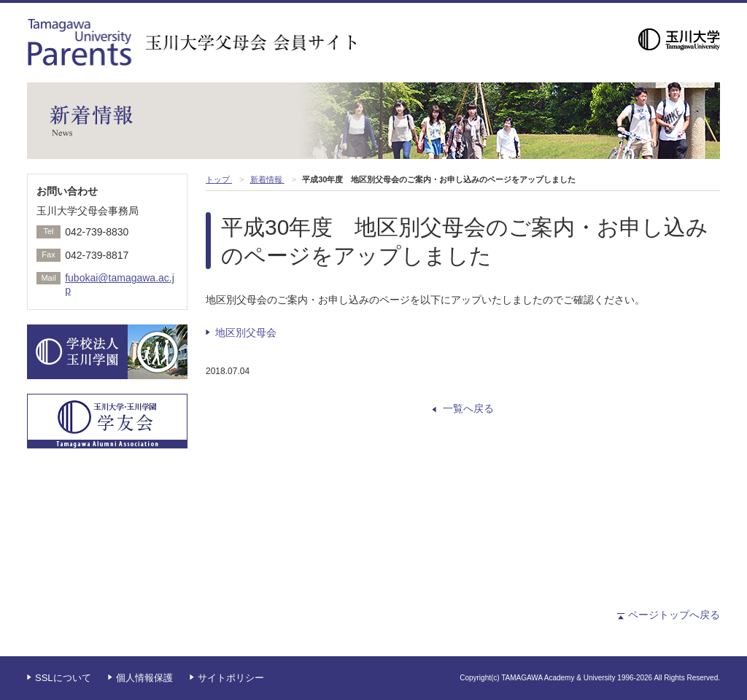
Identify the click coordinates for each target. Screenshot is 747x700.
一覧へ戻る (468, 408)
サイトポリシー (231, 678)
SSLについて (63, 678)
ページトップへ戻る (674, 615)
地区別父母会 (246, 332)
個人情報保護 (144, 678)
